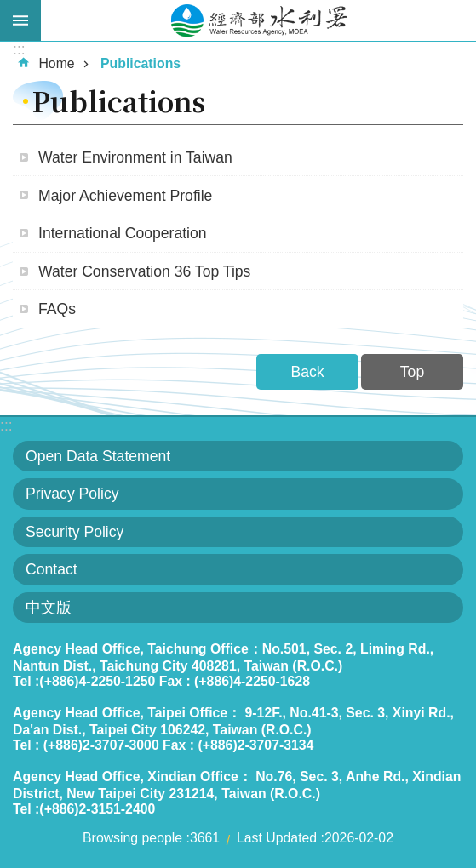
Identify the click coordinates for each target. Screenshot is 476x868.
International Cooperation (123, 233)
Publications (141, 63)
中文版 (49, 608)
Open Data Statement (98, 456)
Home (56, 63)
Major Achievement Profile (125, 196)
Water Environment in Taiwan (135, 157)
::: (6, 425)
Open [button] (20, 20)
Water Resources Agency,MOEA (258, 20)
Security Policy (75, 532)
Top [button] (412, 372)
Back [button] (307, 372)
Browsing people (132, 838)
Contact (52, 569)
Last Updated (277, 838)
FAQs (57, 309)
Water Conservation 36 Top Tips (144, 271)
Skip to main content (9, 9)
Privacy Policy (72, 494)
